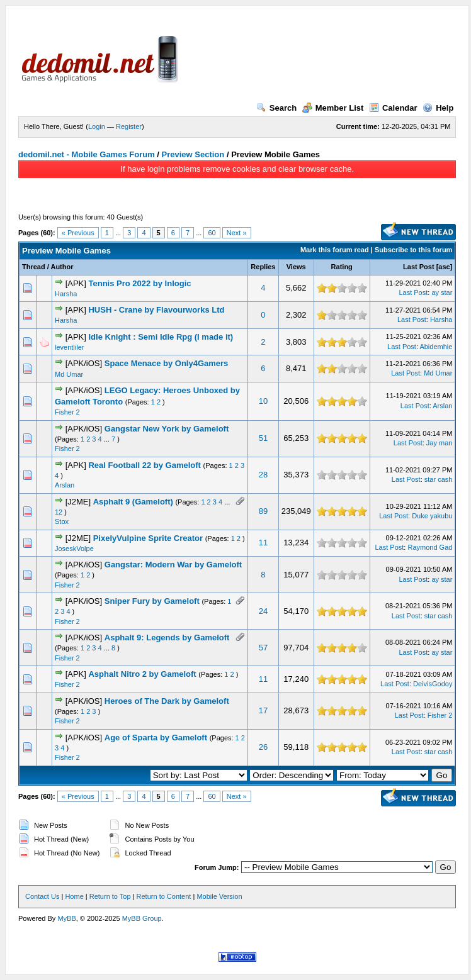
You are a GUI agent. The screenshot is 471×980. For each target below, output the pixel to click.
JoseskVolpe (74, 548)
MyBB (66, 918)
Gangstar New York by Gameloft (167, 429)
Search (276, 108)
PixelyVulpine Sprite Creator (148, 538)
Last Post (419, 267)
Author (62, 267)
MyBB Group (142, 918)
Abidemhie (436, 347)
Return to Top (110, 896)
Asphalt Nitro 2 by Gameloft (142, 674)
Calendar (393, 108)
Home (74, 896)
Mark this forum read (335, 250)
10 (263, 401)
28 (263, 475)
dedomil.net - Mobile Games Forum (87, 154)
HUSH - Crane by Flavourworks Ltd (156, 310)
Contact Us (42, 896)
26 (263, 747)
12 (59, 512)
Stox (62, 521)
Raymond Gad (430, 547)
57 (263, 648)
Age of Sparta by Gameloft (156, 738)
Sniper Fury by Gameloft (152, 601)
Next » (237, 233)
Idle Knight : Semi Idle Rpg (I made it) (161, 337)
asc (444, 267)
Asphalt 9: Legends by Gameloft (167, 638)
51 (263, 438)
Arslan (442, 406)
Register (129, 126)
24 (263, 611)
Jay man (440, 443)
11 (263, 543)
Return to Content (164, 896)
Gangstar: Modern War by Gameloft (173, 565)
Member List (333, 108)
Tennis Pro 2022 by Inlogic (139, 283)
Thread (34, 267)
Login (97, 126)
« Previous (78, 233)
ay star (442, 292)
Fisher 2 (67, 412)
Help (438, 108)
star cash (439, 479)
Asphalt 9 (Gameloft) (133, 502)
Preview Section (193, 154)
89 (263, 511)
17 (263, 710)
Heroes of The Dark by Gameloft (167, 701)
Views (296, 267)
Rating (342, 267)
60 (212, 233)
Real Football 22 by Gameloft (144, 465)
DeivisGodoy (433, 684)
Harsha (66, 294)
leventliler (69, 347)
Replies (263, 267)
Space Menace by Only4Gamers (167, 363)
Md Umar (69, 374)
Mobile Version (219, 896)
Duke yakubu (432, 516)
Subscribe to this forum (413, 250)
